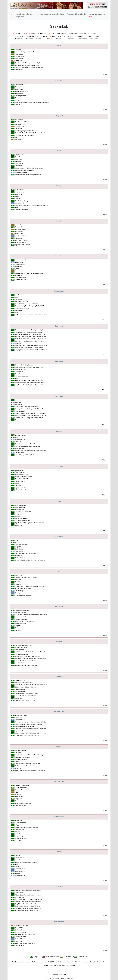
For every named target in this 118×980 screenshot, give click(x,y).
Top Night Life (19, 486)
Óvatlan (17, 105)
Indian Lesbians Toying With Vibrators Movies (29, 273)
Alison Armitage (20, 650)
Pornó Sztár (19, 404)
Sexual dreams (20, 801)
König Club (18, 194)
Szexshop (29, 39)
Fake (52, 34)
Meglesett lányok (20, 85)
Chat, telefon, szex (21, 805)
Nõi (38, 36)
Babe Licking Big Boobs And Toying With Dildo (29, 367)
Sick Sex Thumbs (20, 932)
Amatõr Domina (20, 858)
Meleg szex (19, 36)
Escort (33, 34)
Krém (17, 378)
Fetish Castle (19, 893)
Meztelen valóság (20, 750)
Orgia (17, 297)
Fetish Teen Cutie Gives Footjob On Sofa (27, 911)
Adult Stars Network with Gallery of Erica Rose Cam (31, 652)
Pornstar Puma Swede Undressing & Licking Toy (30, 330)
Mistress (17, 873)
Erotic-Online (19, 549)
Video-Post (18, 941)
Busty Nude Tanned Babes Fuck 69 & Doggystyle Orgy (32, 205)
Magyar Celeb (19, 155)
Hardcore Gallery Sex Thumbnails (25, 553)
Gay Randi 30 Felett (21, 122)
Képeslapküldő (71, 14)
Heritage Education (21, 619)
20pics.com (18, 580)
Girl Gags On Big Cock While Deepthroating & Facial (31, 345)
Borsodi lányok (19, 829)
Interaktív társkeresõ (21, 518)
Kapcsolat (55, 974)
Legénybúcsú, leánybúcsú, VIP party (26, 577)
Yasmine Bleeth (20, 56)
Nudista (45, 36)
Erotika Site (18, 525)
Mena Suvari (19, 58)
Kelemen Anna (19, 420)
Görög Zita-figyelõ (20, 691)
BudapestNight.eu (20, 507)
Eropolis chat (19, 231)
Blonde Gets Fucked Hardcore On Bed (27, 735)
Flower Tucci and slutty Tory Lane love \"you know (30, 413)
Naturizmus (18, 753)
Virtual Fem (18, 794)
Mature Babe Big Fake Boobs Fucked (26, 52)
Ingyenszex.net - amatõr (22, 245)
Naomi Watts (19, 69)
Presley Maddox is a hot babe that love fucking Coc (31, 415)
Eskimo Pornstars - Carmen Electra (26, 661)
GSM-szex (18, 343)
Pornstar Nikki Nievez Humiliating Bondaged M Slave (31, 722)
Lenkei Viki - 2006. (21, 680)
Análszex (67, 36)
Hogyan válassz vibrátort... (23, 376)
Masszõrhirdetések (21, 612)
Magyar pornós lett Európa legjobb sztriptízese (29, 168)
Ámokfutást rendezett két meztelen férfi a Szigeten (30, 755)
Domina (89, 36)
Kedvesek (18, 514)
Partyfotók (18, 547)
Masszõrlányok (20, 203)
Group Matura (19, 299)
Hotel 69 (17, 834)
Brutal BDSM (19, 928)
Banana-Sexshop (20, 369)
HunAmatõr (18, 225)
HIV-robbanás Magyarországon (25, 135)
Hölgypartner (19, 825)
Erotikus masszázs (21, 624)
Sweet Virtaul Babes (21, 788)
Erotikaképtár (19, 262)
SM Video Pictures (21, 930)
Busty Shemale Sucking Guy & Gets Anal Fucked (30, 444)
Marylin (17, 196)
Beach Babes (19, 234)
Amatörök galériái (20, 242)
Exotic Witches (19, 510)
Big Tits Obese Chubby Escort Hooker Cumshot (30, 523)
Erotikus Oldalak (20, 439)
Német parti (19, 310)
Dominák (18, 856)
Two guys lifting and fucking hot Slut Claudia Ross (30, 409)
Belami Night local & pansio (23, 477)
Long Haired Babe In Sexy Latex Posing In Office (30, 385)
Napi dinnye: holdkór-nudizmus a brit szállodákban (30, 770)
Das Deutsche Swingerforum (24, 201)
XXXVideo (18, 402)
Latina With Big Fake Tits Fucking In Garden (28, 65)
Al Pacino (18, 584)
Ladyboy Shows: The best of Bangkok (26, 827)
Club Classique (20, 470)
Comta (17, 628)
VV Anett (18, 100)
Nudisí (17, 761)
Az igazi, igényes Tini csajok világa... (26, 455)
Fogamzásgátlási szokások (23, 595)
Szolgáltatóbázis (58, 14)
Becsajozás (18, 556)
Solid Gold (18, 516)
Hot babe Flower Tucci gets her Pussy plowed (29, 418)
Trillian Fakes (19, 54)
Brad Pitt (18, 582)
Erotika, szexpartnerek (97, 15)
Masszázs (40, 39)
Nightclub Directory (21, 488)
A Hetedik (18, 860)
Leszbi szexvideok (21, 260)
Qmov (17, 269)
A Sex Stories (19, 796)
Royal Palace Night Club (22, 479)
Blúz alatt (18, 87)
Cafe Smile (18, 129)
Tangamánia (19, 227)
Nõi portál (18, 626)
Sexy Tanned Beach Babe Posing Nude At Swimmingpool (33, 102)
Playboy (49, 39)
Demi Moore (19, 157)
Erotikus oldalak (20, 264)
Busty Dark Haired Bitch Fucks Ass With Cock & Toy (31, 339)
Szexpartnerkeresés (21, 823)
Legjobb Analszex (20, 435)
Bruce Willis (19, 575)
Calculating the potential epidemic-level (27, 131)
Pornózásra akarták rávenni (23, 645)
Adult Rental (19, 275)
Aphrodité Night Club (21, 475)
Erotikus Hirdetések (21, 172)
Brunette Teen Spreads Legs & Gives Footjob (29, 348)
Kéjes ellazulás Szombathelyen (25, 621)
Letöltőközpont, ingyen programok (24, 15)
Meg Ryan (18, 50)
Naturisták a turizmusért (22, 757)
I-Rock (17, 483)
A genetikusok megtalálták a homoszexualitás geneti (31, 451)
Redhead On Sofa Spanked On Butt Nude (28, 891)
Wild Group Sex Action (22, 308)
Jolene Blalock (19, 166)
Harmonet (18, 630)
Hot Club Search (20, 481)
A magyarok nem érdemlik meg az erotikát (28, 175)
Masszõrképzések (20, 617)
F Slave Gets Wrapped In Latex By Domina (28, 895)
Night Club (30, 36)
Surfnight (18, 199)
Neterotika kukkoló (21, 229)
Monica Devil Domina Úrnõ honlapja (26, 862)
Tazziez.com (19, 61)
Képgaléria (73, 34)
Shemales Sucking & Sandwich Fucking (27, 304)
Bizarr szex (83, 39)
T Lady (17, 792)
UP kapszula (19, 372)
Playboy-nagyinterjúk (21, 654)
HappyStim (18, 799)
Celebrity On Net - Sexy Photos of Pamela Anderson (31, 685)
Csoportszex (94, 39)
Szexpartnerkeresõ (21, 838)
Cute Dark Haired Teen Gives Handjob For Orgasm (31, 729)
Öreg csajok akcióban (22, 926)
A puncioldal (19, 238)
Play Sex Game (20, 790)
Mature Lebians (20, 271)
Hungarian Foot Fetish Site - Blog (25, 700)
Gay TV (17, 137)
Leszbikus (93, 34)
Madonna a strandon (21, 91)
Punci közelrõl (19, 551)
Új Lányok (18, 768)
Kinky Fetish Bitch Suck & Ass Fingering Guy (29, 899)
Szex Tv (17, 313)
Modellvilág (18, 698)
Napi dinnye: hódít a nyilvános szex (26, 943)
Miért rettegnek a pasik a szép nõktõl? (27, 694)
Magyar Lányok (20, 836)
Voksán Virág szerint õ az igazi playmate (27, 656)
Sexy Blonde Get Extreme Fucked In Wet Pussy (30, 904)
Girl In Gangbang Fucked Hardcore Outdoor (28, 724)
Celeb (25, 34)
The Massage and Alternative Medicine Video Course (31, 615)
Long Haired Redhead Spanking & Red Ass (28, 908)
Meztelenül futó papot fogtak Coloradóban (28, 764)
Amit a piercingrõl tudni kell (23, 588)
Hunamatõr (18, 400)
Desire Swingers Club (22, 210)
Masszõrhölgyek (20, 591)
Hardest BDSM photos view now (25, 934)
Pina (16, 540)
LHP (13, 14)
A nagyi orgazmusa (21, 715)
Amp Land (18, 442)
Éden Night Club (20, 472)
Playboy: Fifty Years (21, 648)
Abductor (18, 864)
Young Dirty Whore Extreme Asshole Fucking (29, 332)
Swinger (98, 36)
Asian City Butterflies (21, 490)
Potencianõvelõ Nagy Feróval (24, 365)
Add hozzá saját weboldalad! (22, 962)
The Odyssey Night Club (22, 521)
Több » (105, 75)
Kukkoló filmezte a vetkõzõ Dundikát (26, 665)
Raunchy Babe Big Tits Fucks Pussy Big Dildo (29, 380)
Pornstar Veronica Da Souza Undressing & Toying (30, 334)
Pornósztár (19, 39)
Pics (16, 542)
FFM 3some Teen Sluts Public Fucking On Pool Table (31, 315)
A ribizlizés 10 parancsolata (23, 512)
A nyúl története (20, 663)
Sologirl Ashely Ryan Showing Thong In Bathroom (30, 560)
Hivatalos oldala (20, 689)
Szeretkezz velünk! (21, 505)
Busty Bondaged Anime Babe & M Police (27, 906)
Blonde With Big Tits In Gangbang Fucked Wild (29, 306)
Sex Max (18, 832)
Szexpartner (78, 36)
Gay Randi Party (20, 124)
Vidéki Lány (19, 821)
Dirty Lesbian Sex (20, 278)
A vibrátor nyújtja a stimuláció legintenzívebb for (29, 383)
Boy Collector (19, 120)
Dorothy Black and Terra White (24, 170)
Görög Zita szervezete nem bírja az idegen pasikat (30, 659)
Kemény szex (70, 39)
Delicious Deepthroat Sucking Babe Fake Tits (29, 67)
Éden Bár (18, 208)
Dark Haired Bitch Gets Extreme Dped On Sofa (29, 341)
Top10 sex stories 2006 (22, 785)
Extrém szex (43, 34)
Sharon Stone (19, 89)
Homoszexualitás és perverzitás (25, 726)
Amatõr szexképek (20, 236)
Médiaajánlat (62, 974)
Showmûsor (19, 266)
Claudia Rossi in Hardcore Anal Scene (27, 407)
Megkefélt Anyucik (20, 937)
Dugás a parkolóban (21, 96)
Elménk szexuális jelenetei (23, 803)
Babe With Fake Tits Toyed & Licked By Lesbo (29, 63)
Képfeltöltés (83, 14)
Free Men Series (20, 126)
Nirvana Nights (19, 192)
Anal (16, 437)
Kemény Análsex (20, 448)
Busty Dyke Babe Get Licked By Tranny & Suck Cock (31, 133)
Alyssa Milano (19, 93)
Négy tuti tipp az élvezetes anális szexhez (28, 446)
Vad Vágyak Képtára (21, 240)
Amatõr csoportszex (21, 295)
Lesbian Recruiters (21, 280)
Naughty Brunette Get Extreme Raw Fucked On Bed (31, 350)
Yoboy (17, 867)
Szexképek (18, 593)
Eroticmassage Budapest (23, 610)
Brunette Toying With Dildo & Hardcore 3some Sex (30, 337)
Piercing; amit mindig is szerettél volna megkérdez (30, 586)
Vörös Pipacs (19, 190)
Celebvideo (18, 159)
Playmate (59, 39)
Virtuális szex (56, 36)
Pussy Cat (18, 374)
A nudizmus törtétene (21, 759)
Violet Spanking (20, 897)
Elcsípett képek (20, 98)
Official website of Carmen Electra (25, 687)
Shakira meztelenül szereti (23, 766)
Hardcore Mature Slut (22, 302)
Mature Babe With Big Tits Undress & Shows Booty (31, 733)
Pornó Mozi (18, 718)
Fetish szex (62, 34)
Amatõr (17, 34)
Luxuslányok (19, 840)
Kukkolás (83, 34)
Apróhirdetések (45, 14)
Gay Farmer (19, 140)
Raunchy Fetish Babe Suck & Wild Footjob (28, 902)
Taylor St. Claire (20, 411)
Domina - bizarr (20, 945)
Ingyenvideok (19, 731)
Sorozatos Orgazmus (21, 545)
